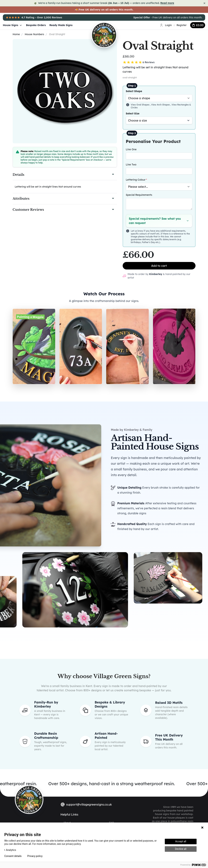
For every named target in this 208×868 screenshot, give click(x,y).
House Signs (13, 25)
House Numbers (34, 34)
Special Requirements (139, 195)
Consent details (13, 856)
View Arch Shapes (161, 105)
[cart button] (198, 25)
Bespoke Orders (36, 25)
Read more (167, 3)
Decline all (181, 849)
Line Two (131, 165)
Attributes (21, 199)
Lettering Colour (136, 180)
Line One (131, 149)
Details (19, 175)
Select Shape (134, 91)
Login (168, 25)
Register (182, 25)
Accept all (181, 841)
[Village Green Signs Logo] (115, 25)
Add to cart (159, 266)
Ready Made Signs (61, 25)
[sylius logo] (29, 800)
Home (16, 34)
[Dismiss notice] (204, 3)
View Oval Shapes (141, 105)
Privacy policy (35, 856)
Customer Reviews (28, 210)
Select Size (133, 113)
